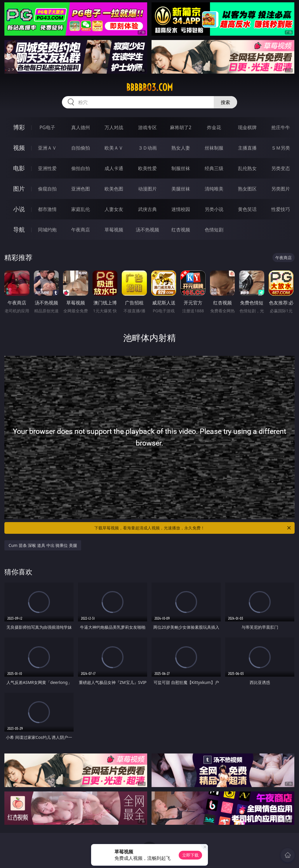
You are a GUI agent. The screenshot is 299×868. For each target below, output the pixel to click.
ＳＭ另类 (281, 148)
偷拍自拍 (81, 168)
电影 (19, 168)
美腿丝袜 (181, 189)
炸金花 (214, 127)
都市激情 (47, 209)
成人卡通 (114, 168)
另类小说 (214, 209)
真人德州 (81, 127)
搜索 (225, 102)
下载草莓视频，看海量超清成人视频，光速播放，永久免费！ (193, 528)
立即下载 (190, 855)
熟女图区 (247, 189)
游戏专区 (147, 127)
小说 (19, 209)
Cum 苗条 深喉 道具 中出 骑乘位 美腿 (43, 545)
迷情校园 (181, 209)
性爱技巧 (281, 209)
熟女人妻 (181, 148)
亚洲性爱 (47, 168)
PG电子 (47, 127)
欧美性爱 (147, 168)
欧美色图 (114, 189)
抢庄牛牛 (281, 127)
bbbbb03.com (149, 87)
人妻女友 (114, 209)
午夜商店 (81, 230)
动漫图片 (147, 189)
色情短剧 (214, 230)
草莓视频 (114, 230)
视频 (19, 148)
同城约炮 (47, 230)
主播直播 (247, 148)
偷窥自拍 (47, 189)
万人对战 (114, 127)
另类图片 (281, 189)
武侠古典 (147, 209)
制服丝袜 (181, 168)
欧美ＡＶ (114, 148)
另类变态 (281, 168)
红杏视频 (181, 230)
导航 (19, 229)
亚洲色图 (81, 189)
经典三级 (214, 168)
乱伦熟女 (247, 168)
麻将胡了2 (181, 127)
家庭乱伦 (81, 209)
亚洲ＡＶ (47, 148)
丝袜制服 (214, 148)
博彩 (19, 127)
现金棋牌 (247, 127)
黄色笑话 (247, 209)
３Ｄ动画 (147, 148)
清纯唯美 (214, 189)
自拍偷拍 (81, 148)
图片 (19, 189)
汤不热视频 (147, 230)
